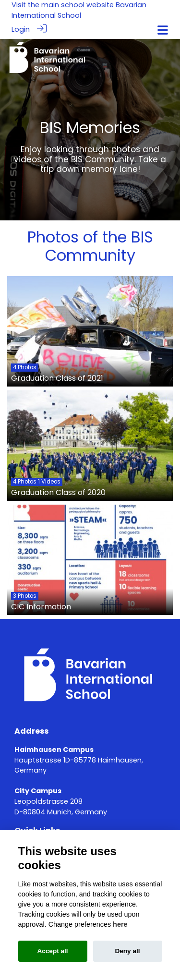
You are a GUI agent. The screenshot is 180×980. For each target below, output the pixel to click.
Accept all (52, 951)
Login (21, 29)
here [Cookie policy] (120, 924)
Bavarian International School (79, 10)
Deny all (127, 951)
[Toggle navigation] (163, 30)
